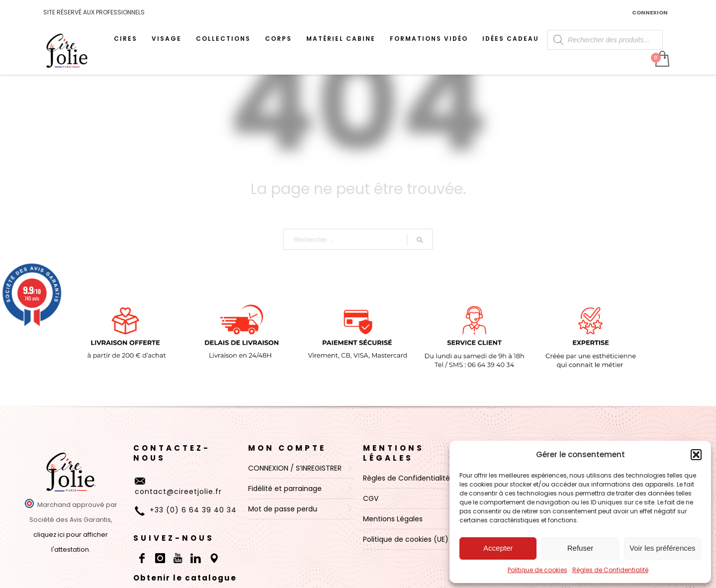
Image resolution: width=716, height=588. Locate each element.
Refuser (581, 548)
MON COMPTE (287, 448)
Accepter (498, 548)
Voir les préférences (663, 548)
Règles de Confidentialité (610, 570)
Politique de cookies (537, 570)
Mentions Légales (394, 453)
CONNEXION (650, 12)
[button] (696, 455)
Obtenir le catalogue (185, 578)
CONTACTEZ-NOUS (172, 453)
